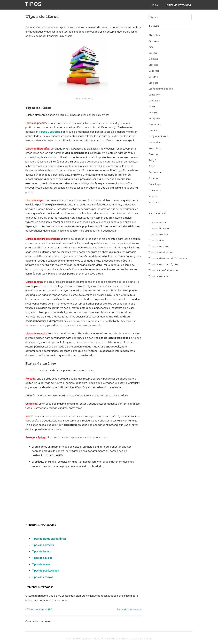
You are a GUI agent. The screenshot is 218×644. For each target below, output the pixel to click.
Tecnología (155, 184)
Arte (151, 47)
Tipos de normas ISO (40, 609)
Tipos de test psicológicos (163, 264)
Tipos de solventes (159, 276)
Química (153, 154)
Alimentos (154, 35)
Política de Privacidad (178, 5)
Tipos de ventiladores (161, 252)
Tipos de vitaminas (159, 228)
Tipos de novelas (42, 558)
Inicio (155, 5)
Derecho (153, 77)
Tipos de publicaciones (45, 571)
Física (152, 107)
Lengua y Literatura (159, 136)
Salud (152, 166)
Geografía (154, 119)
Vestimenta (155, 202)
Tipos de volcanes (159, 234)
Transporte (155, 190)
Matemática (155, 142)
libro (47, 27)
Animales (154, 41)
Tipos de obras (41, 564)
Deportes (154, 71)
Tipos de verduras (159, 246)
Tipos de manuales (128, 609)
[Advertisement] (51, 497)
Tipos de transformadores (163, 270)
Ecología (153, 83)
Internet (153, 130)
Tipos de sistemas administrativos (168, 258)
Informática (155, 124)
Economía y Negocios (161, 89)
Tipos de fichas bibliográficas (49, 539)
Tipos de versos (157, 223)
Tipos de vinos (157, 240)
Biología (153, 59)
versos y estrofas (49, 132)
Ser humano (155, 172)
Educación (154, 95)
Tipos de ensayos (42, 577)
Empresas (154, 101)
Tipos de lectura (41, 552)
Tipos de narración (43, 545)
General (153, 113)
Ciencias (153, 65)
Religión (153, 160)
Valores (153, 196)
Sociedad (154, 178)
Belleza (153, 53)
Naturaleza (155, 148)
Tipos (33, 4)
